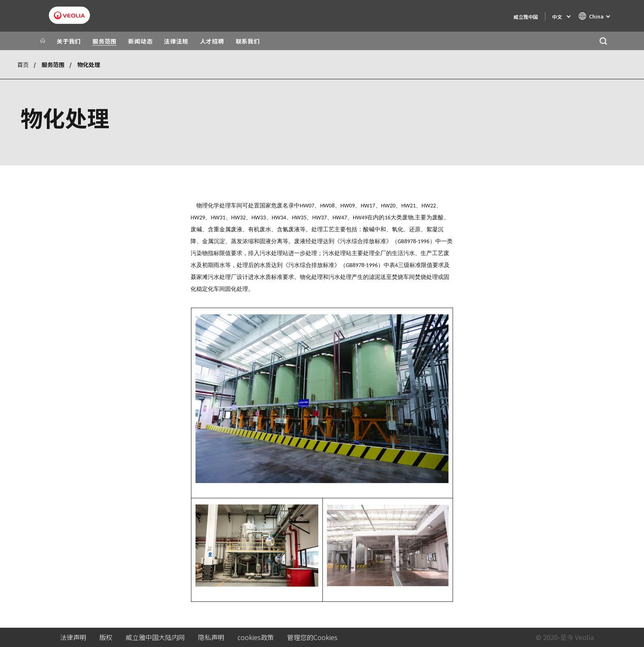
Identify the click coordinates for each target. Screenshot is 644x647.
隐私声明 (211, 637)
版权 (106, 637)
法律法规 (176, 41)
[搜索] (603, 41)
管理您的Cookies (312, 637)
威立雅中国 (526, 17)
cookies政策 (256, 637)
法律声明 (73, 637)
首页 (23, 64)
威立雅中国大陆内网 (155, 637)
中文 (557, 17)
